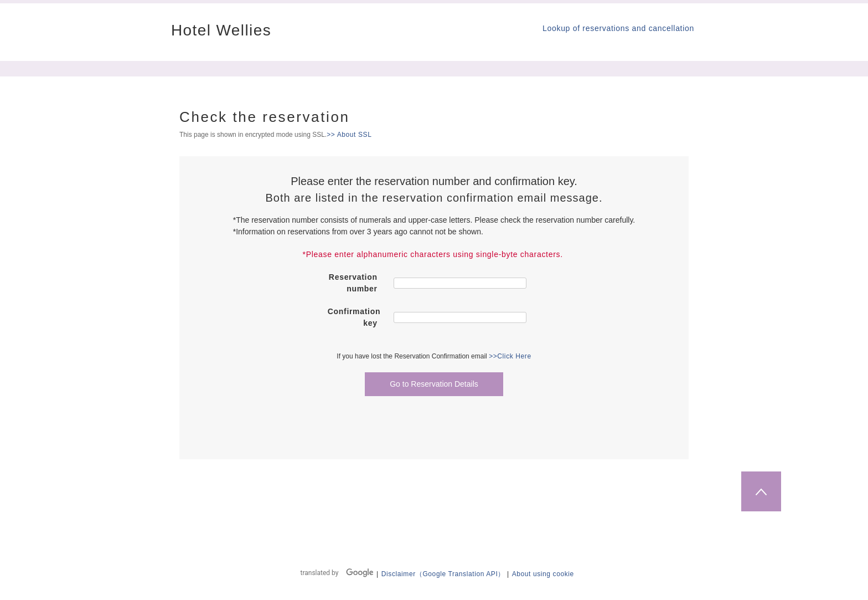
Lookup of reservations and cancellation (618, 28)
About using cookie (543, 574)
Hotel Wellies (221, 30)
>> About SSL (349, 135)
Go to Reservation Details (434, 384)
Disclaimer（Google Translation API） (443, 574)
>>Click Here (510, 356)
